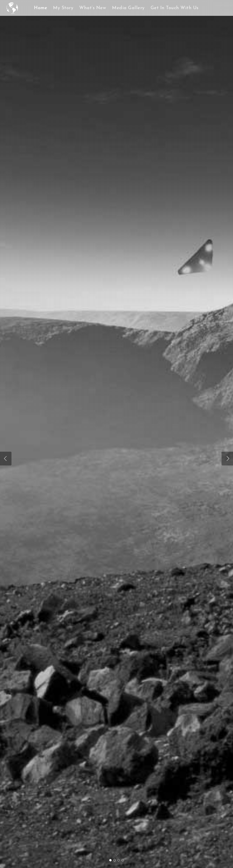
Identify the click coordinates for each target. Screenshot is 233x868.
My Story (63, 8)
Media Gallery (128, 8)
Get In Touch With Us (175, 8)
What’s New (93, 8)
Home (41, 8)
